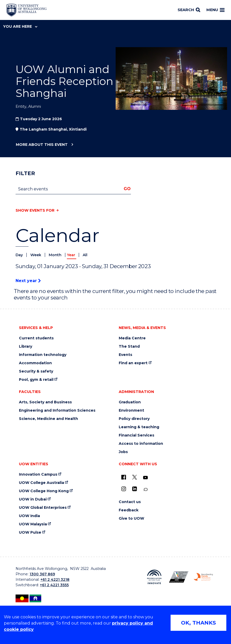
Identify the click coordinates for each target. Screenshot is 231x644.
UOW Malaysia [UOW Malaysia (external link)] (33, 524)
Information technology (43, 355)
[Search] (189, 10)
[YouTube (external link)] (145, 478)
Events (125, 355)
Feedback (129, 510)
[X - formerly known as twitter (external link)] (135, 477)
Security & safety (36, 371)
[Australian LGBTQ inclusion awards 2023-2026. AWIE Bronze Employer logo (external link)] (179, 577)
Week (36, 255)
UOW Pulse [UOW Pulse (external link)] (30, 532)
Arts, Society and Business (45, 402)
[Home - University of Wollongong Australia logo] (27, 10)
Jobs (123, 452)
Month (56, 255)
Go (127, 189)
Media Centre (132, 338)
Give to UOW (131, 518)
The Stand (129, 346)
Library (26, 346)
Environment (131, 410)
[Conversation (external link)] (145, 489)
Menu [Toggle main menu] (215, 10)
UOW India (29, 516)
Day (20, 255)
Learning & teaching (139, 427)
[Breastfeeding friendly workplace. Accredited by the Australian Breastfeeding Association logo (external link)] (203, 577)
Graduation (130, 402)
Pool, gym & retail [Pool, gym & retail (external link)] (36, 380)
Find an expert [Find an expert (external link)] (133, 363)
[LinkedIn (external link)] (135, 489)
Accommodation (35, 363)
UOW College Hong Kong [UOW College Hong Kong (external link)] (44, 491)
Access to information (141, 444)
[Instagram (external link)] (124, 489)
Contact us (130, 502)
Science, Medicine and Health (48, 419)
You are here (20, 26)
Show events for (35, 210)
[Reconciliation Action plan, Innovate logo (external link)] (154, 577)
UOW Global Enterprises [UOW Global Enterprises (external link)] (43, 508)
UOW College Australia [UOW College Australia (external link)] (41, 483)
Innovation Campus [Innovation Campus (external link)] (38, 474)
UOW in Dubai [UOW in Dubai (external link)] (33, 499)
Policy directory (134, 419)
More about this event (42, 145)
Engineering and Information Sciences (57, 410)
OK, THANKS (198, 623)
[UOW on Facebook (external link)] (124, 477)
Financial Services (136, 435)
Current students (36, 338)
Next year (28, 281)
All (85, 255)
